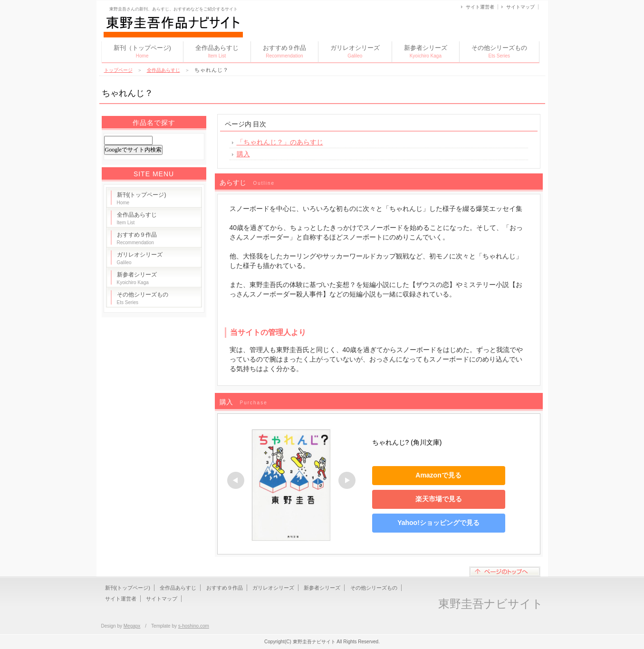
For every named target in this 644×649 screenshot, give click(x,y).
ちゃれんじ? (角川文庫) (407, 442)
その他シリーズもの (499, 51)
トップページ (118, 70)
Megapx (132, 626)
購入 (243, 154)
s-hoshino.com (194, 626)
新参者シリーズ (426, 51)
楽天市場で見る (439, 499)
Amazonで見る (438, 475)
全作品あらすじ (217, 51)
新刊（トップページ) (142, 51)
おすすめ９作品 (284, 51)
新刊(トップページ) (142, 198)
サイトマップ (520, 7)
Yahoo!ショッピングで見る (438, 523)
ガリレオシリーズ (355, 51)
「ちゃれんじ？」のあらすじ (280, 142)
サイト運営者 (480, 7)
